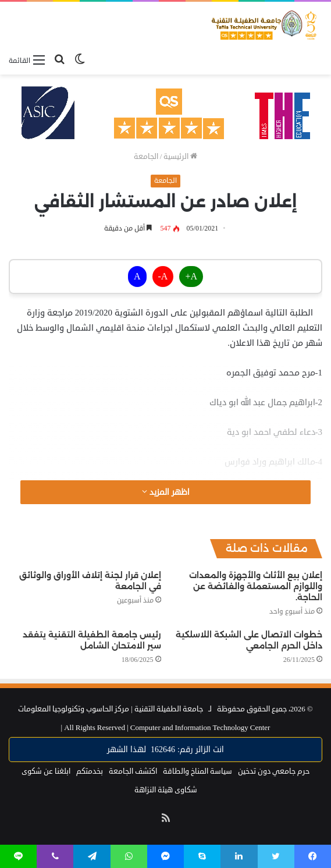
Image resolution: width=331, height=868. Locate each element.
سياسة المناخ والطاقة (197, 771)
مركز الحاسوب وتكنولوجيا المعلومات (74, 709)
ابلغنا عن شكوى (46, 771)
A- (163, 277)
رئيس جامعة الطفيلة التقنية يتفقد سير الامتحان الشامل (92, 640)
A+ (191, 277)
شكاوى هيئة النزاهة (166, 790)
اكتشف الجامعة (133, 771)
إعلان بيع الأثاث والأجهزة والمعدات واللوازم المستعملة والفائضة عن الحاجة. (256, 586)
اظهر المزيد (166, 492)
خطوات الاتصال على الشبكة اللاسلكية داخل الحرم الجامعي (249, 640)
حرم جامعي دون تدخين (274, 771)
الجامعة (146, 157)
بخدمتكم (90, 771)
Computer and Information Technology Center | (166, 728)
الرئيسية (180, 157)
